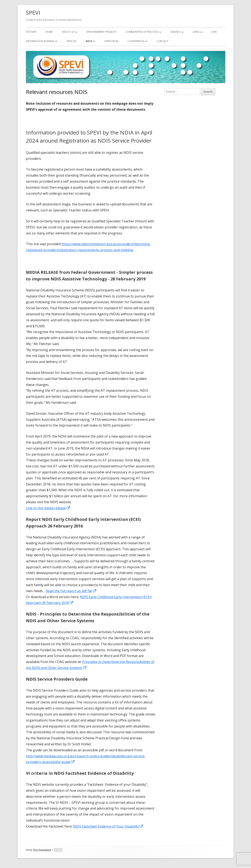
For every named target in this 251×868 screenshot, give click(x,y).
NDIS (89, 41)
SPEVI (33, 12)
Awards (176, 32)
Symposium (111, 41)
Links (196, 32)
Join (214, 32)
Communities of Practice (142, 32)
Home (49, 32)
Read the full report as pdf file (71, 591)
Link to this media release (48, 508)
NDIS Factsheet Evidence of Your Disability (108, 826)
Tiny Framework (42, 850)
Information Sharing (40, 41)
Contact (162, 41)
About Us (68, 32)
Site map (31, 32)
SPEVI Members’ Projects (102, 32)
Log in (58, 850)
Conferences (136, 41)
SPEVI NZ (72, 41)
